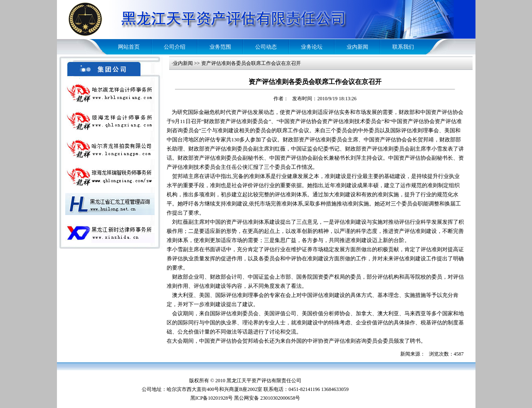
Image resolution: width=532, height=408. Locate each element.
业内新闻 (357, 47)
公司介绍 (175, 47)
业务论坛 (312, 47)
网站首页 (129, 47)
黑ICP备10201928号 (212, 398)
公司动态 (266, 47)
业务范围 (220, 47)
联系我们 (403, 47)
